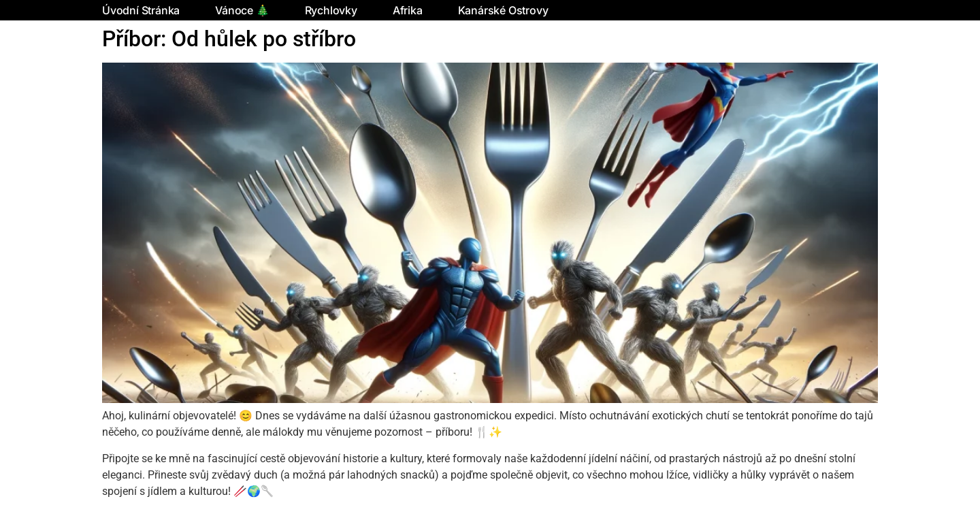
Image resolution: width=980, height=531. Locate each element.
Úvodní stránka (141, 10)
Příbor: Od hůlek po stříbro (229, 39)
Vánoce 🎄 (242, 10)
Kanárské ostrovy (503, 10)
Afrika (408, 10)
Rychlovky (331, 10)
